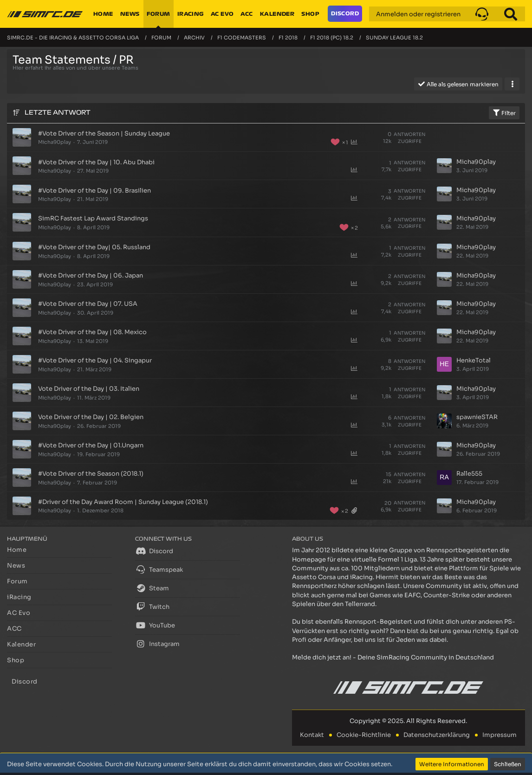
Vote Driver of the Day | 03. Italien (89, 389)
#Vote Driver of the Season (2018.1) (91, 474)
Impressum (500, 735)
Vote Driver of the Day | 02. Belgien (91, 417)
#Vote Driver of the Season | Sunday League (104, 133)
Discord (154, 551)
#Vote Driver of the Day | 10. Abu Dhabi (96, 162)
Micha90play (55, 142)
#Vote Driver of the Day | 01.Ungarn (91, 445)
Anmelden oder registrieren (418, 14)
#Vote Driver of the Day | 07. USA (88, 304)
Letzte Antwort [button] (58, 113)
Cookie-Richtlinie (364, 735)
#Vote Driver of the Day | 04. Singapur (95, 360)
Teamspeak (159, 569)
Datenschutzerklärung (437, 735)
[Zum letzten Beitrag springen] (444, 166)
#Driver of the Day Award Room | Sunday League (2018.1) (123, 502)
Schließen (508, 764)
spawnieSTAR (477, 417)
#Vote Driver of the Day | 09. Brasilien (94, 191)
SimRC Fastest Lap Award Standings (93, 218)
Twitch (152, 607)
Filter (504, 113)
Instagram (157, 644)
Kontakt (312, 735)
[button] (482, 14)
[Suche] (511, 14)
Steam (152, 588)
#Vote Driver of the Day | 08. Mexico (92, 332)
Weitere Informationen (452, 764)
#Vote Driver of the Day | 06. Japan (91, 275)
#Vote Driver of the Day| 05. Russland (94, 247)
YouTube (155, 625)
